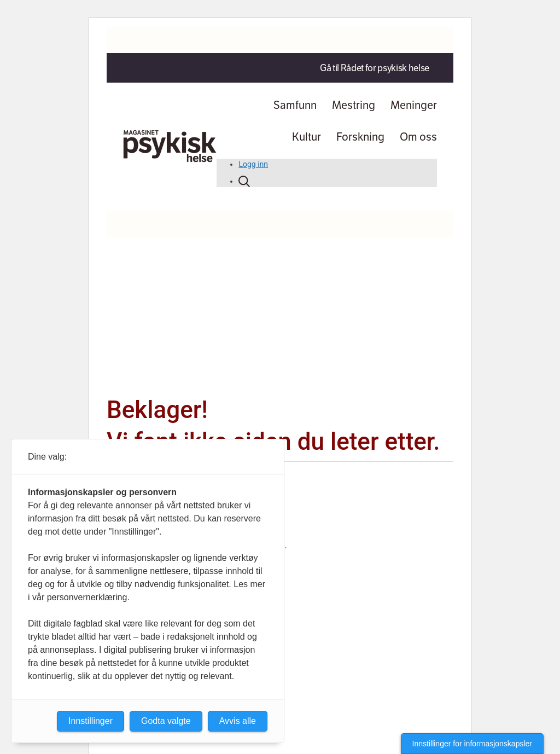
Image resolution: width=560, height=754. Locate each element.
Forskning (360, 137)
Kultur (307, 137)
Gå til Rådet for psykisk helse (375, 68)
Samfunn (295, 105)
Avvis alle (238, 721)
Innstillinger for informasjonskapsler (472, 744)
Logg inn (253, 164)
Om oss (418, 137)
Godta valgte (166, 721)
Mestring (354, 105)
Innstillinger (91, 721)
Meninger (414, 105)
